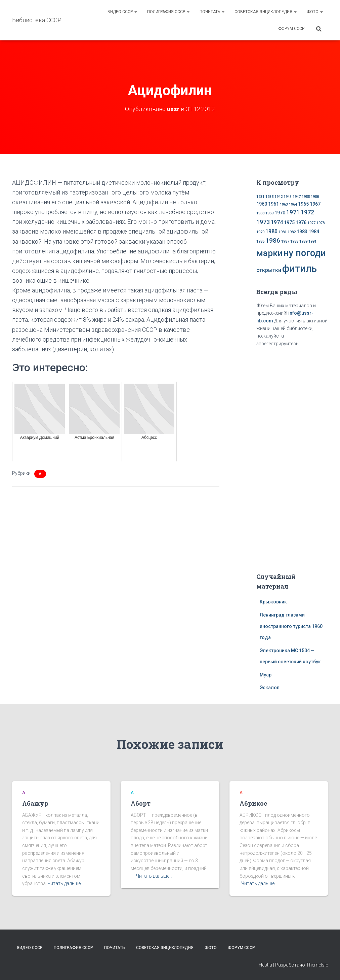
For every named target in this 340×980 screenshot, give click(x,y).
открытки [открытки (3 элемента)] (269, 270)
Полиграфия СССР (168, 12)
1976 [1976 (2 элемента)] (301, 222)
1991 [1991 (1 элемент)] (312, 241)
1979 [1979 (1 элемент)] (260, 232)
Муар (266, 675)
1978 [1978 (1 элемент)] (321, 223)
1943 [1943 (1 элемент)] (288, 197)
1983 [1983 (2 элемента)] (302, 232)
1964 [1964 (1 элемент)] (293, 204)
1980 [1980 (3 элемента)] (271, 231)
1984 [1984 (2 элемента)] (314, 232)
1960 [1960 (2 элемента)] (262, 204)
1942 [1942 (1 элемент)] (279, 197)
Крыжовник (273, 602)
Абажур (35, 803)
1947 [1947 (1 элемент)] (297, 197)
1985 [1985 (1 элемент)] (260, 241)
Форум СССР (291, 29)
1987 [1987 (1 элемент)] (285, 241)
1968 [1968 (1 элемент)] (260, 213)
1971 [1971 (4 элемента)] (293, 212)
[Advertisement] (298, 458)
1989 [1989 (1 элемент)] (303, 241)
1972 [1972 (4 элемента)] (307, 212)
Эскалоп (270, 688)
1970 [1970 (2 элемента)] (280, 213)
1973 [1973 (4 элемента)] (263, 222)
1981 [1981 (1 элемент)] (283, 232)
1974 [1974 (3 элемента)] (277, 222)
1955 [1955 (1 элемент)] (306, 197)
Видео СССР (122, 12)
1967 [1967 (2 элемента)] (315, 204)
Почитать (212, 12)
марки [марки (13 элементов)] (269, 253)
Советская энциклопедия (266, 12)
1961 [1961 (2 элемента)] (273, 204)
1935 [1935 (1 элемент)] (269, 197)
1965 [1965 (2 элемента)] (303, 204)
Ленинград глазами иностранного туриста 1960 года (291, 626)
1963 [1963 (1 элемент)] (284, 204)
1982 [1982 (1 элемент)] (292, 232)
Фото (315, 12)
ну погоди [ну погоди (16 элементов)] (305, 253)
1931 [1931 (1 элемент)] (260, 197)
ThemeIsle (317, 965)
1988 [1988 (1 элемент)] (294, 241)
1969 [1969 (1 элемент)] (269, 213)
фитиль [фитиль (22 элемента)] (300, 269)
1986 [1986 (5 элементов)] (273, 240)
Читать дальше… (66, 883)
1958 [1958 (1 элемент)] (315, 197)
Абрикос (253, 803)
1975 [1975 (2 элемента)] (289, 222)
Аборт (141, 803)
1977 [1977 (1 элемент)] (311, 223)
